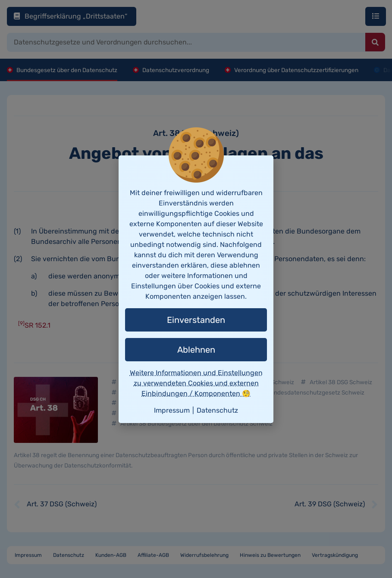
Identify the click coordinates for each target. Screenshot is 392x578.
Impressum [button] (172, 410)
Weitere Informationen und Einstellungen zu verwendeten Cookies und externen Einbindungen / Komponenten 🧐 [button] (196, 383)
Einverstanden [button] (196, 320)
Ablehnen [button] (196, 350)
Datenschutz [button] (217, 410)
